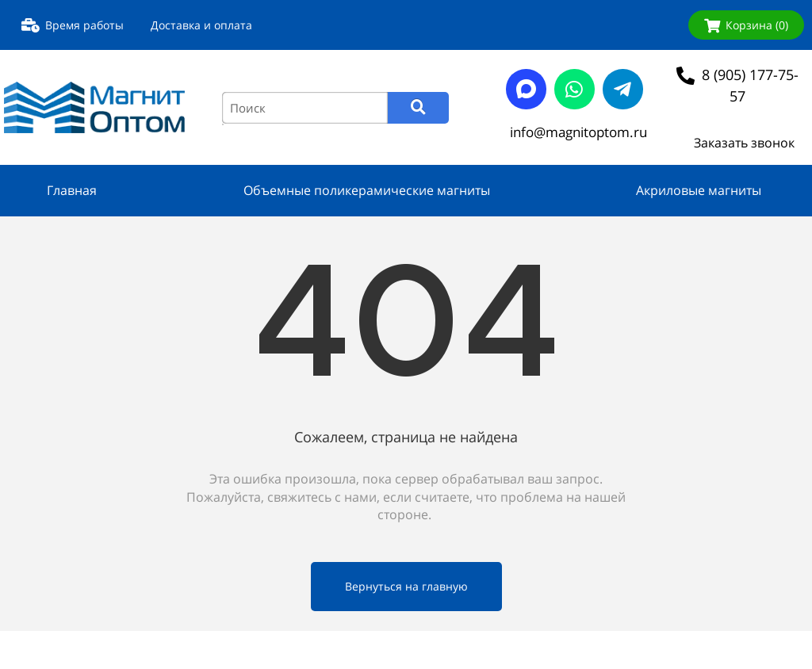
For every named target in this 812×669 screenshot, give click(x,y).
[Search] (418, 108)
